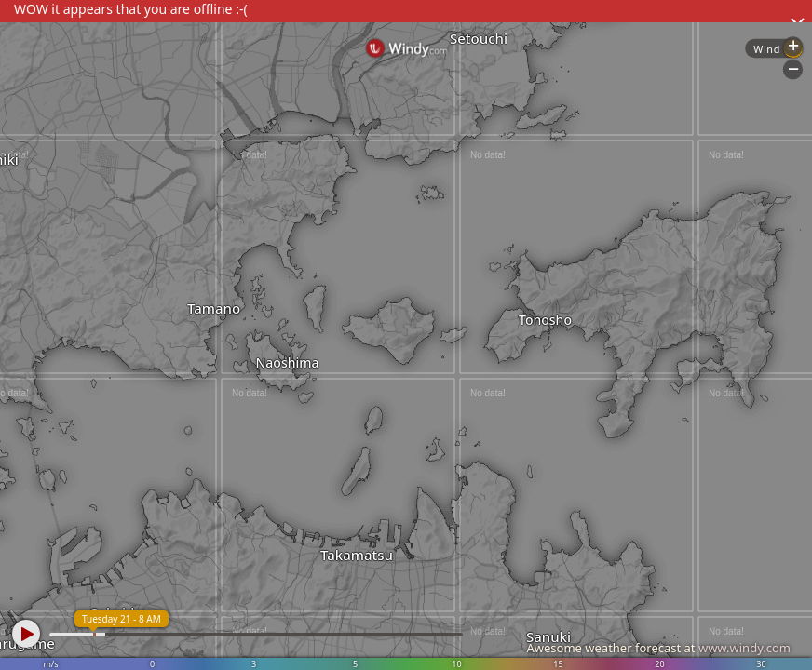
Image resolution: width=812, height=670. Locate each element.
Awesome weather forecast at (658, 648)
